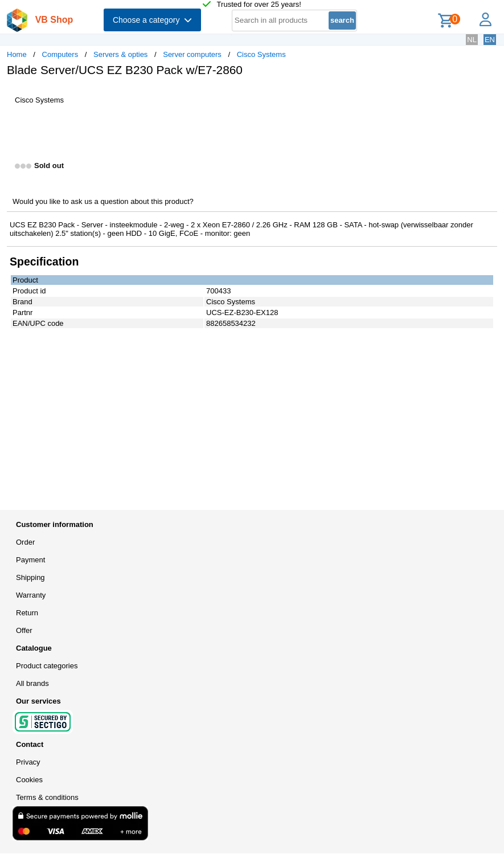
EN (490, 40)
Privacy (28, 762)
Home (17, 54)
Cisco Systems (261, 54)
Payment (30, 560)
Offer (24, 630)
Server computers (192, 54)
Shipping (30, 577)
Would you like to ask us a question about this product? (103, 201)
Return (27, 613)
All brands (32, 683)
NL (472, 40)
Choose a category (152, 20)
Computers (60, 54)
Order (25, 542)
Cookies (29, 780)
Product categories (47, 666)
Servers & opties (120, 54)
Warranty (31, 595)
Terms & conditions (47, 797)
